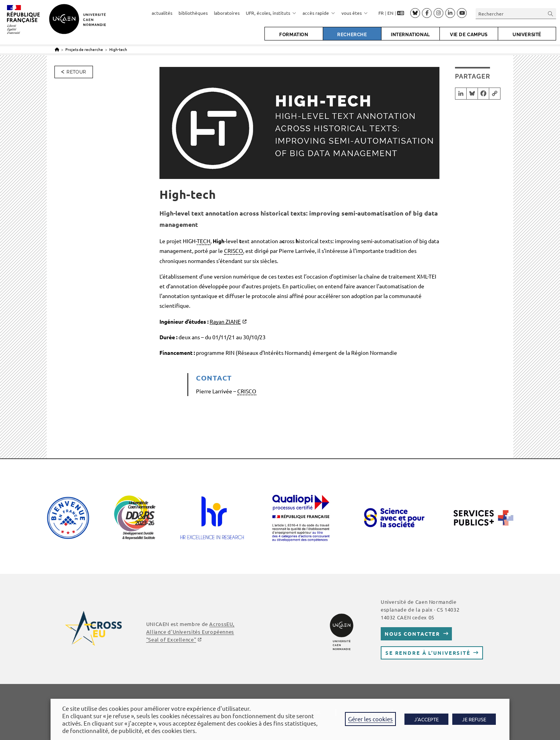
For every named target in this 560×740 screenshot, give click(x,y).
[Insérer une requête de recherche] (516, 13)
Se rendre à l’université (428, 653)
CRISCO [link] (234, 251)
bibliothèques (193, 13)
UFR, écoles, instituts (271, 13)
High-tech (118, 49)
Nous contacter (412, 634)
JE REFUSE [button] (474, 719)
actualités (162, 13)
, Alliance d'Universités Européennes (190, 632)
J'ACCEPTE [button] (426, 719)
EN (390, 13)
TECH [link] (204, 241)
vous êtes (355, 13)
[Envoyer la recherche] (551, 13)
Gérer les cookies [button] (370, 719)
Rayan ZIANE (225, 321)
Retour (76, 72)
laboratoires (227, 13)
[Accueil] (57, 49)
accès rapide (319, 13)
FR (381, 13)
